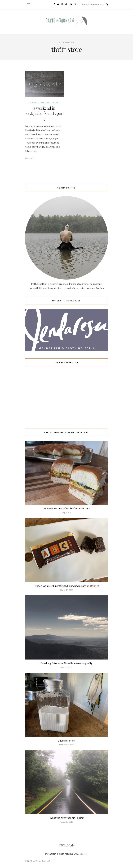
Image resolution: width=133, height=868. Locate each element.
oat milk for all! (66, 740)
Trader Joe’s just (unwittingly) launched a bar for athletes (66, 586)
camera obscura (39, 103)
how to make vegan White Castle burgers (66, 508)
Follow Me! (83, 854)
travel (56, 103)
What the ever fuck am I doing (67, 818)
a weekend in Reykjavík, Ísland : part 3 (45, 113)
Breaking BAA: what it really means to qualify (67, 663)
